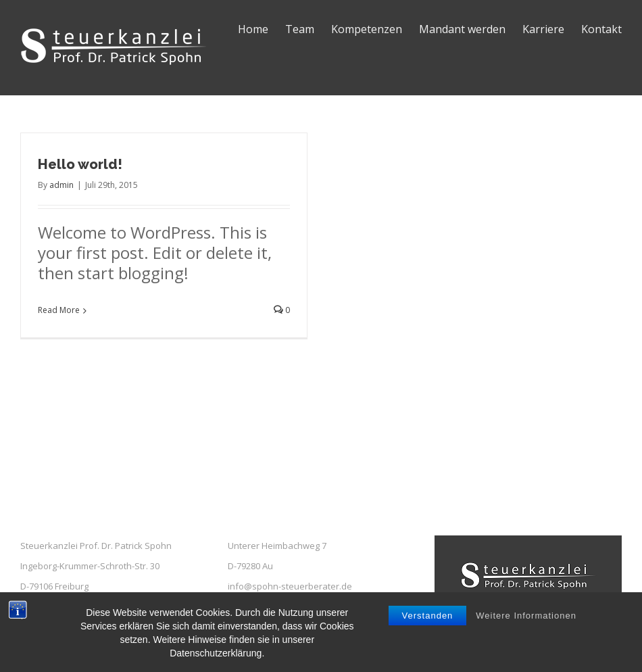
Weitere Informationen (526, 621)
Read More (59, 310)
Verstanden (428, 621)
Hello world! (80, 164)
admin (61, 185)
